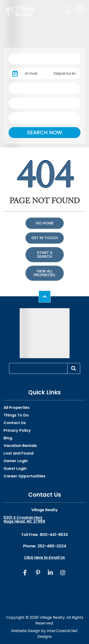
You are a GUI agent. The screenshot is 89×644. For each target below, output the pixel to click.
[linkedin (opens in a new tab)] (50, 573)
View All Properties (44, 273)
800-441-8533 (54, 535)
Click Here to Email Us (44, 557)
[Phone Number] (68, 10)
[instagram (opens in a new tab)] (63, 573)
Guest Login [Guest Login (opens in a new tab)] (15, 469)
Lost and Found (19, 453)
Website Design (26, 631)
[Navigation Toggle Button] (80, 10)
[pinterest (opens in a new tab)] (38, 573)
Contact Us (15, 423)
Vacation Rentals (20, 446)
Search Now (45, 132)
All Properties (16, 408)
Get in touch (45, 238)
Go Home (45, 223)
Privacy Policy (17, 431)
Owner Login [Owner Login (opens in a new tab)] (16, 461)
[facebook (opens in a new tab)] (26, 573)
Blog (8, 438)
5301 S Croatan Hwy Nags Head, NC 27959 (24, 520)
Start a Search (45, 255)
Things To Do (16, 415)
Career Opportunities (24, 476)
